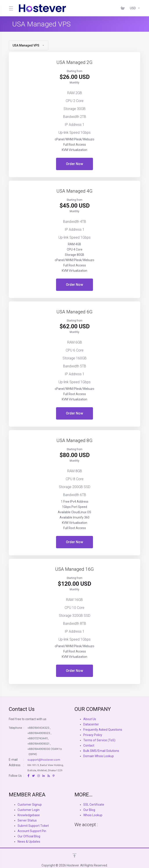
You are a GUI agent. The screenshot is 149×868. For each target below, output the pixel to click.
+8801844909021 (38, 744)
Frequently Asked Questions (103, 730)
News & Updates (29, 842)
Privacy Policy (93, 735)
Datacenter (91, 724)
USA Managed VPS (29, 45)
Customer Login (29, 810)
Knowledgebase (29, 815)
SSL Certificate (94, 805)
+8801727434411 (38, 738)
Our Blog (89, 810)
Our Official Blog (29, 836)
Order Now (74, 164)
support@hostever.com (44, 760)
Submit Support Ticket (33, 826)
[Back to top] (74, 855)
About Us (90, 719)
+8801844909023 (39, 733)
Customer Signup (30, 805)
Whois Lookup (93, 815)
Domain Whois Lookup (99, 756)
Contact (89, 745)
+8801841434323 (38, 728)
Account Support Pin (32, 831)
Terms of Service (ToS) (99, 740)
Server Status (27, 820)
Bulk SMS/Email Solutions (101, 751)
